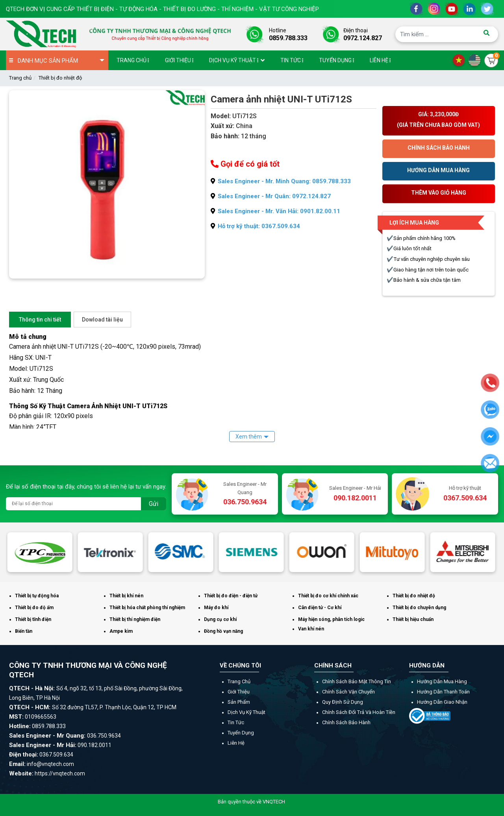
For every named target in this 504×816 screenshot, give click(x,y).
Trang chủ (20, 78)
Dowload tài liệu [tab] (102, 320)
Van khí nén (311, 629)
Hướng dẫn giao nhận (442, 702)
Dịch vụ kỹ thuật (246, 712)
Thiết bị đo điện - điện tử (231, 596)
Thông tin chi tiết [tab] (40, 320)
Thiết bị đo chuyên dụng (419, 608)
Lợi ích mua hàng (414, 223)
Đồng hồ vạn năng (223, 631)
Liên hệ (236, 743)
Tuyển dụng (241, 733)
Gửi (154, 504)
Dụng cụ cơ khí (220, 619)
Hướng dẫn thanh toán (443, 692)
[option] (41, 552)
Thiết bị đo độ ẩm (34, 608)
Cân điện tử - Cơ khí (320, 608)
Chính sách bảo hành (346, 722)
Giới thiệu (239, 692)
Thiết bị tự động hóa (37, 596)
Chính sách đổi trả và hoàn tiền (359, 712)
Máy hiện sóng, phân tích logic (331, 619)
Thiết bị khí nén (126, 596)
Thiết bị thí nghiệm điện (135, 619)
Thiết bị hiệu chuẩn (413, 619)
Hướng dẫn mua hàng (442, 681)
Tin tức (236, 722)
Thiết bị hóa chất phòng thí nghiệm (147, 608)
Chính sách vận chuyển (348, 692)
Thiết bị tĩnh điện (33, 619)
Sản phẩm (239, 702)
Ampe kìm (121, 631)
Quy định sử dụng (343, 702)
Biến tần (24, 631)
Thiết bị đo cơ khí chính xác (328, 596)
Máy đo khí (216, 608)
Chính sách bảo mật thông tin (357, 681)
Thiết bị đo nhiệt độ (60, 78)
